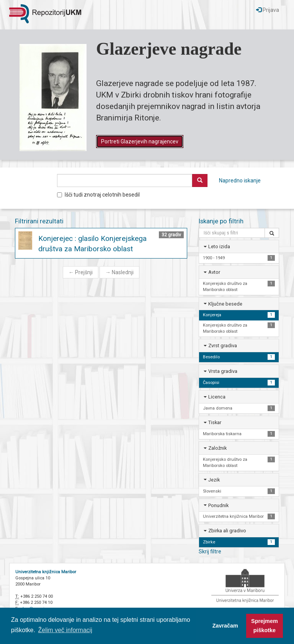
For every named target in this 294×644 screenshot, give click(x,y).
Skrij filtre (210, 551)
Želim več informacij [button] (65, 630)
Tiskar (215, 422)
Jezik (214, 480)
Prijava (268, 10)
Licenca (217, 397)
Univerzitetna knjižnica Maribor (46, 572)
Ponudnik (218, 505)
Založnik (217, 448)
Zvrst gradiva (223, 346)
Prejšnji (81, 272)
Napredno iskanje (240, 181)
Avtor (214, 272)
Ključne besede (225, 304)
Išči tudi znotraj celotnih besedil (98, 195)
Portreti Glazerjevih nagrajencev (140, 141)
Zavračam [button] (225, 626)
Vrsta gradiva (223, 371)
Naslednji (119, 272)
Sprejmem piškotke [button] (265, 626)
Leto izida (219, 246)
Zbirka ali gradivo (227, 531)
